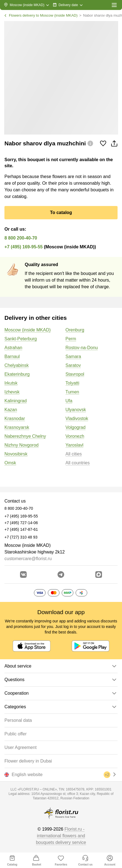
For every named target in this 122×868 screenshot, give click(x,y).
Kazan (11, 410)
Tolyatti (73, 383)
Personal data (18, 720)
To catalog (61, 213)
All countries (78, 463)
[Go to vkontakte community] (23, 575)
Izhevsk (12, 392)
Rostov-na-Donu (82, 348)
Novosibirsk (16, 454)
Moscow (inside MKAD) (28, 330)
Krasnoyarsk (17, 427)
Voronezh (75, 436)
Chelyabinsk (17, 365)
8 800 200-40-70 (21, 238)
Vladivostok (77, 418)
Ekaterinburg (17, 374)
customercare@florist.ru (28, 559)
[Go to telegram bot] (61, 575)
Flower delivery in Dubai (28, 761)
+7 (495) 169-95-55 (23, 247)
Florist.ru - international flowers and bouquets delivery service (61, 836)
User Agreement (21, 747)
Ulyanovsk (76, 410)
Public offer (16, 734)
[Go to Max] (99, 575)
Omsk (10, 463)
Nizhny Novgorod (22, 445)
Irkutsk (11, 383)
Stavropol (75, 374)
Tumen (72, 392)
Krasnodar (15, 418)
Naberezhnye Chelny (25, 436)
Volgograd (76, 427)
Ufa (69, 401)
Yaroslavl (75, 445)
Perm (71, 339)
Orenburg (75, 330)
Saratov (73, 365)
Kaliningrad (16, 401)
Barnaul (12, 356)
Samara (73, 356)
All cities (74, 454)
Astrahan (13, 348)
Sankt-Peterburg (21, 339)
